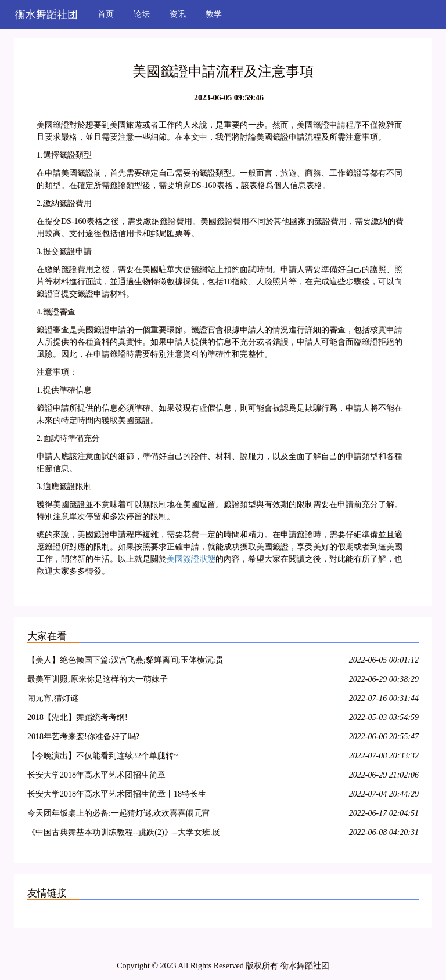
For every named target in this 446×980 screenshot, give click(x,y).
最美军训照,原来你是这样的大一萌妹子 (98, 679)
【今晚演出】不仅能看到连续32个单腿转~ (103, 756)
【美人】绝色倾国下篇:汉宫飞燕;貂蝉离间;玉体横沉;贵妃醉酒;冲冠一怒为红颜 (125, 662)
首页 (106, 14)
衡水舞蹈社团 (46, 15)
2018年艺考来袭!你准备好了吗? (83, 737)
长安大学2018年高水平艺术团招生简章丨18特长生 (117, 794)
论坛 (142, 14)
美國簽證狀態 (191, 559)
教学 (214, 14)
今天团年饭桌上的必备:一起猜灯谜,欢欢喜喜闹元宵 (119, 813)
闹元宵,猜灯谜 (53, 698)
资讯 (178, 14)
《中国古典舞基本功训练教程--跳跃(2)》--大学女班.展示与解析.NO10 (124, 834)
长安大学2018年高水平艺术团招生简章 (96, 775)
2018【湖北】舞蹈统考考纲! (78, 717)
